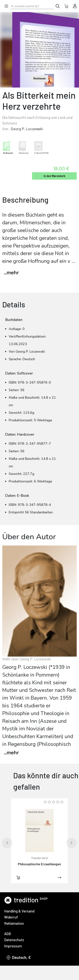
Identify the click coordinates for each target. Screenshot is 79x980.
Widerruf (11, 917)
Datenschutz (14, 940)
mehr (11, 753)
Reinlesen (39, 78)
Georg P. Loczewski (27, 129)
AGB (7, 934)
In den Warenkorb (54, 176)
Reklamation (14, 923)
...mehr (11, 273)
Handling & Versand (19, 911)
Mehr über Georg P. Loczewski (27, 659)
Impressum (13, 946)
